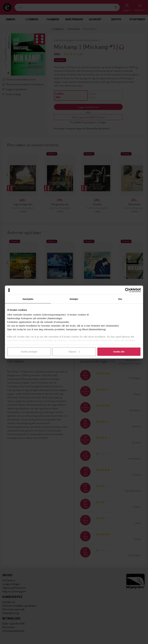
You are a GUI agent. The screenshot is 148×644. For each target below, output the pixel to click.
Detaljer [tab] (74, 299)
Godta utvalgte (29, 352)
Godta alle (119, 352)
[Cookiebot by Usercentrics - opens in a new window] (127, 290)
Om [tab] (120, 299)
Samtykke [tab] (28, 299)
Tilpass (74, 352)
